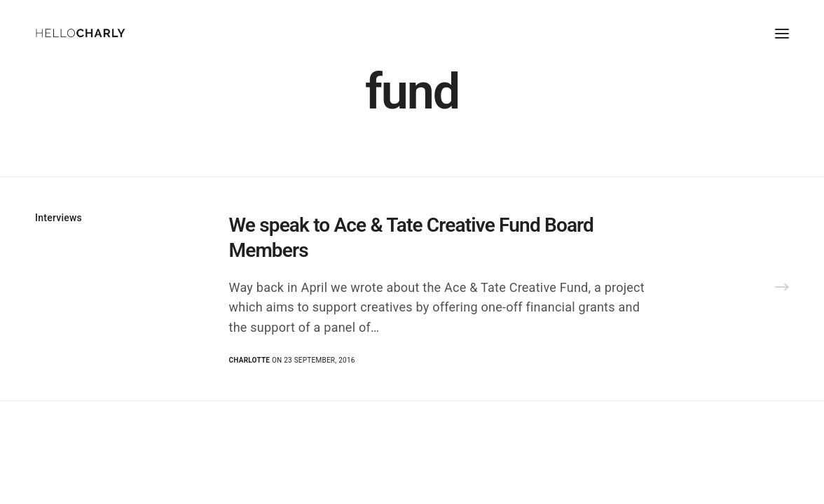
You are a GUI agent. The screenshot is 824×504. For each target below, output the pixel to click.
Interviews (59, 218)
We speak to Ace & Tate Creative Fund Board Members (412, 238)
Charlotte (250, 360)
